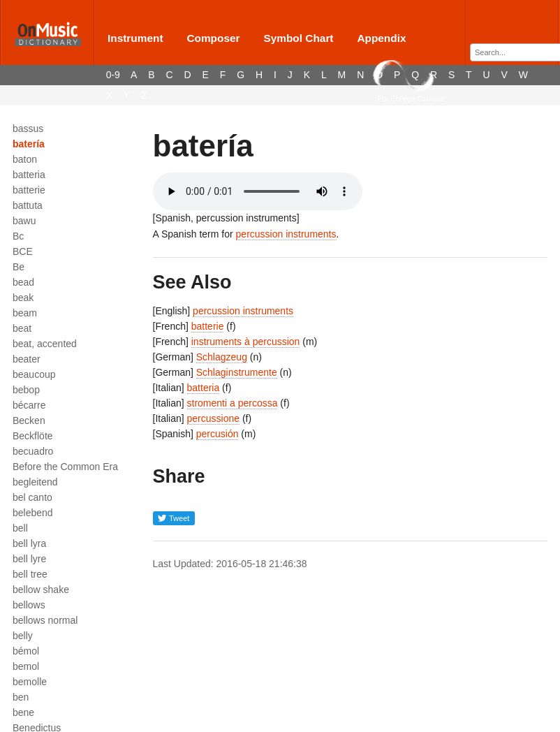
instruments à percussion (246, 342)
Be (19, 267)
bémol (26, 651)
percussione (214, 418)
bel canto (32, 497)
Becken (29, 420)
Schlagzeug (222, 357)
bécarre (29, 405)
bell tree (30, 574)
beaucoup (34, 374)
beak (23, 298)
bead (23, 282)
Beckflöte (33, 436)
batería (29, 144)
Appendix (381, 38)
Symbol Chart (298, 38)
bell (20, 528)
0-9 (113, 75)
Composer (213, 38)
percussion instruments (286, 234)
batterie (29, 190)
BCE (23, 251)
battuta (28, 205)
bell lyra (29, 543)
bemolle (30, 682)
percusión (218, 434)
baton (25, 159)
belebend (33, 513)
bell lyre (29, 559)
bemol (26, 666)
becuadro (33, 451)
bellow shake (41, 590)
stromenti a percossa (233, 403)
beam (25, 313)
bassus (28, 129)
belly (23, 636)
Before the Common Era (65, 467)
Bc (18, 236)
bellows (29, 605)
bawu (24, 221)
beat (22, 328)
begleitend (35, 482)
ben (21, 697)
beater (27, 359)
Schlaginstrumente (237, 372)
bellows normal (45, 620)
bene (23, 712)
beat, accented (45, 344)
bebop (26, 390)
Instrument (135, 38)
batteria (29, 175)
